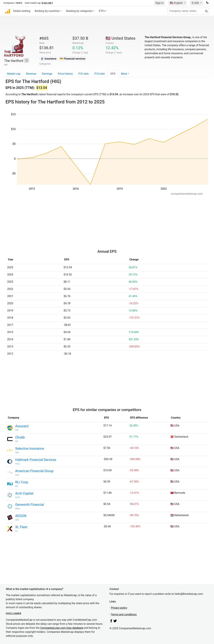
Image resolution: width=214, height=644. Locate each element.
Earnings (47, 74)
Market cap (14, 74)
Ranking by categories (79, 11)
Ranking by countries (47, 11)
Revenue (31, 74)
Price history (65, 74)
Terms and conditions (124, 614)
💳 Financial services (72, 59)
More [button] (124, 74)
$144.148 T (47, 3)
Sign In (159, 3)
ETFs (102, 11)
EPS (113, 74)
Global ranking (22, 11)
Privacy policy (119, 608)
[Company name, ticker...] (188, 11)
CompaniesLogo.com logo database (62, 628)
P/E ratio (84, 74)
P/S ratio (100, 74)
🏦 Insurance (48, 59)
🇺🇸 (177, 3)
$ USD (196, 3)
